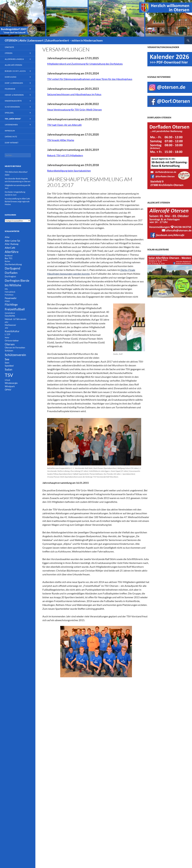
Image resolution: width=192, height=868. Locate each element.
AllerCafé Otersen (13, 65)
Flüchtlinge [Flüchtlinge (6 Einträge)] (11, 305)
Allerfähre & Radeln (14, 59)
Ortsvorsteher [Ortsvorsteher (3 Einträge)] (12, 340)
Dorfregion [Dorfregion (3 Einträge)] (10, 276)
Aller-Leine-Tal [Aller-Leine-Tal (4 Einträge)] (12, 241)
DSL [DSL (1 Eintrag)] (6, 289)
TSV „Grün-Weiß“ (13, 119)
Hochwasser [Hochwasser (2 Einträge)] (10, 325)
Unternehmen (11, 125)
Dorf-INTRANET (12, 143)
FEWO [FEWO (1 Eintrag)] (7, 301)
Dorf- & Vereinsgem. (14, 83)
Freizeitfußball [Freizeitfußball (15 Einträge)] (15, 309)
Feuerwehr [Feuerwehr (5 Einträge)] (11, 298)
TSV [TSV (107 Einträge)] (9, 375)
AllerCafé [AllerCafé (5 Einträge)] (10, 248)
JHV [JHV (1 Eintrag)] (6, 328)
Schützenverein (12, 107)
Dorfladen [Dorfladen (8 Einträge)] (11, 273)
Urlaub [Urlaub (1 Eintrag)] (7, 380)
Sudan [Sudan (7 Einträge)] (8, 369)
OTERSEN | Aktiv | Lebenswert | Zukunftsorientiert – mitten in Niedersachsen (54, 40)
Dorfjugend (11, 77)
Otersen (9, 53)
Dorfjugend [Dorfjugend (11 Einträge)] (13, 268)
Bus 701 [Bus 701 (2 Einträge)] (9, 258)
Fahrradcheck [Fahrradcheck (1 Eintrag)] (10, 292)
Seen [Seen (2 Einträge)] (7, 363)
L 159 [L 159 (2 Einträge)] (7, 334)
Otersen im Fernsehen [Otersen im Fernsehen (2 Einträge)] (15, 348)
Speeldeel (9, 113)
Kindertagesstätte (13, 101)
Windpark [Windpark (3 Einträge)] (10, 386)
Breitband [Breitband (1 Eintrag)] (9, 256)
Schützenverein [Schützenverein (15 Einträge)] (15, 355)
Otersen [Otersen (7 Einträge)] (10, 344)
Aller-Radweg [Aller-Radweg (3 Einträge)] (12, 244)
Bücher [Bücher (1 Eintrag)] (7, 261)
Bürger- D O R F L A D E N (15, 71)
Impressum (10, 131)
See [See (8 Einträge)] (7, 359)
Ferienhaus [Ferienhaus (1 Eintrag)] (9, 295)
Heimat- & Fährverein (14, 95)
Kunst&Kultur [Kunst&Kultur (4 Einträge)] (12, 331)
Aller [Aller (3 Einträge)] (7, 237)
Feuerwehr (10, 89)
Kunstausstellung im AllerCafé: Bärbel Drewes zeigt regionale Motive (17, 201)
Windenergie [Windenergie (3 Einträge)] (11, 383)
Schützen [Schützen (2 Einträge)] (9, 351)
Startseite (9, 47)
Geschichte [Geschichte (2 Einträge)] (10, 316)
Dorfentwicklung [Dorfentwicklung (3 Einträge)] (13, 264)
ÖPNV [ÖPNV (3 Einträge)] (8, 390)
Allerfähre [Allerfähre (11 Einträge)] (12, 252)
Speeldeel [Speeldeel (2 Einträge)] (9, 366)
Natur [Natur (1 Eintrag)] (7, 337)
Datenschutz (11, 137)
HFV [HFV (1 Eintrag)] (6, 322)
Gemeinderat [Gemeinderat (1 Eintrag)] (10, 313)
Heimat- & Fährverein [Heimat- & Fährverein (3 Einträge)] (16, 319)
